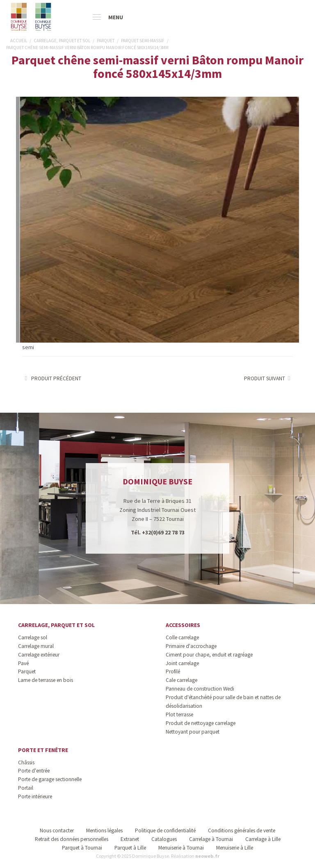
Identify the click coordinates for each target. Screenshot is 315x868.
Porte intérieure (35, 796)
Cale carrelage (181, 680)
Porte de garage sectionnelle (50, 779)
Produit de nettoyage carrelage (201, 723)
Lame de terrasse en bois (46, 680)
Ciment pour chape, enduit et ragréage (209, 655)
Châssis (26, 762)
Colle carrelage (182, 637)
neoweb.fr (207, 856)
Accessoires (183, 625)
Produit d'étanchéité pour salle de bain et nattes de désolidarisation (223, 702)
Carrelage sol (33, 637)
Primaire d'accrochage (191, 646)
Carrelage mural (36, 646)
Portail (26, 788)
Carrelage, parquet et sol (56, 625)
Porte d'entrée (34, 771)
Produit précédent (52, 378)
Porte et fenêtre (43, 750)
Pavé (23, 663)
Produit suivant (268, 378)
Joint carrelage (182, 663)
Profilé (173, 671)
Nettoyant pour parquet (193, 732)
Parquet (27, 671)
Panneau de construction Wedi (200, 689)
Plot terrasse (179, 715)
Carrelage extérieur (39, 655)
